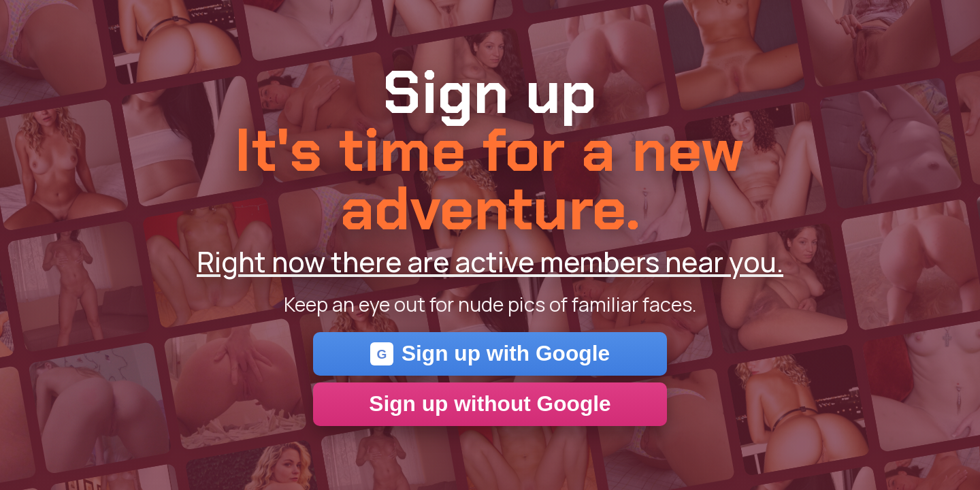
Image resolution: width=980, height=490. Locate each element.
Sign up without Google (490, 404)
